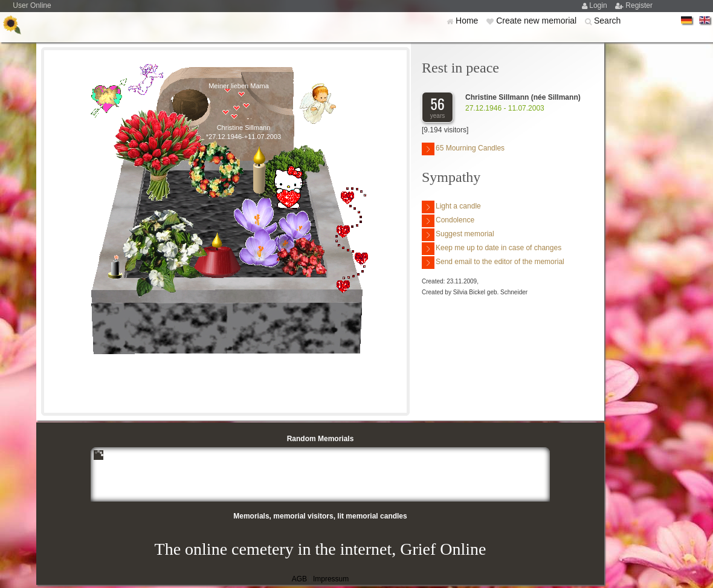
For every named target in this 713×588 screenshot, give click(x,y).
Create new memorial (537, 21)
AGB (299, 579)
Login (599, 5)
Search (607, 21)
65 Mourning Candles (463, 149)
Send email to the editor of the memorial (493, 263)
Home (468, 21)
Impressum (331, 579)
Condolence (448, 221)
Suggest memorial (458, 235)
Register (639, 5)
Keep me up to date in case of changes (492, 249)
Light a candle (451, 207)
